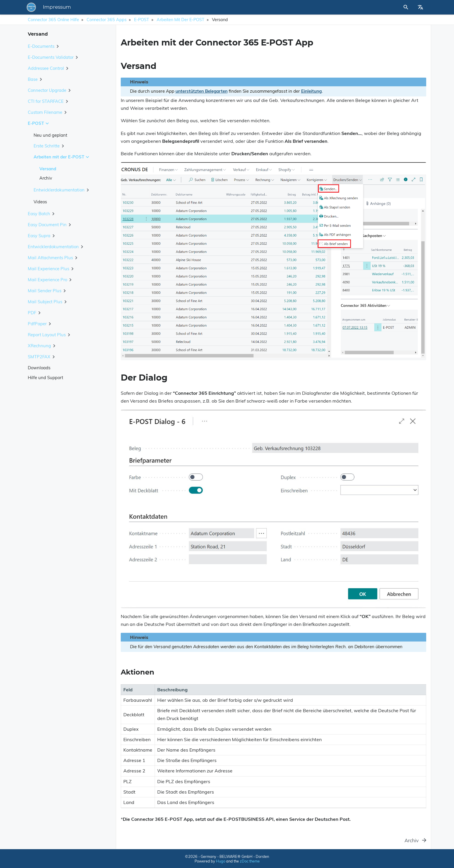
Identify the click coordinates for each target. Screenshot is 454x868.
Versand (48, 169)
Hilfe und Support (45, 378)
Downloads (39, 368)
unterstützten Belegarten (202, 91)
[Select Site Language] (420, 7)
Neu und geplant (50, 135)
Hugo (221, 861)
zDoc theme (250, 861)
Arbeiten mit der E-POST (181, 20)
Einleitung (311, 91)
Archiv (46, 178)
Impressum (137, 7)
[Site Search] (380, 7)
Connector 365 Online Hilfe (53, 20)
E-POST (142, 20)
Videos (40, 202)
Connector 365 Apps (107, 20)
